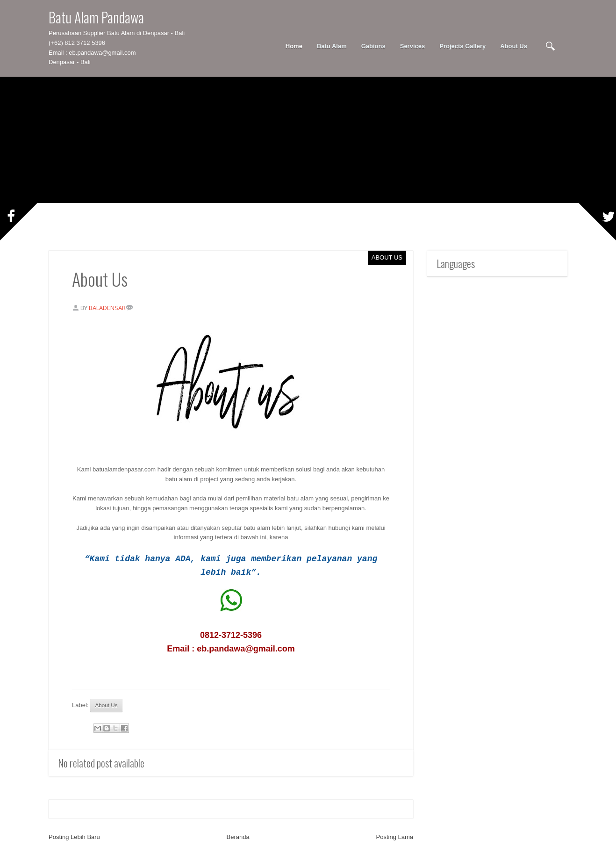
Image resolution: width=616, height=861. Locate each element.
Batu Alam (332, 46)
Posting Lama (395, 837)
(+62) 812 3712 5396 (77, 43)
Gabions (373, 46)
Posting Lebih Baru (74, 837)
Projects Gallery (462, 46)
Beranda (238, 837)
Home (294, 46)
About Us (514, 46)
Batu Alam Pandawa (96, 17)
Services (413, 46)
